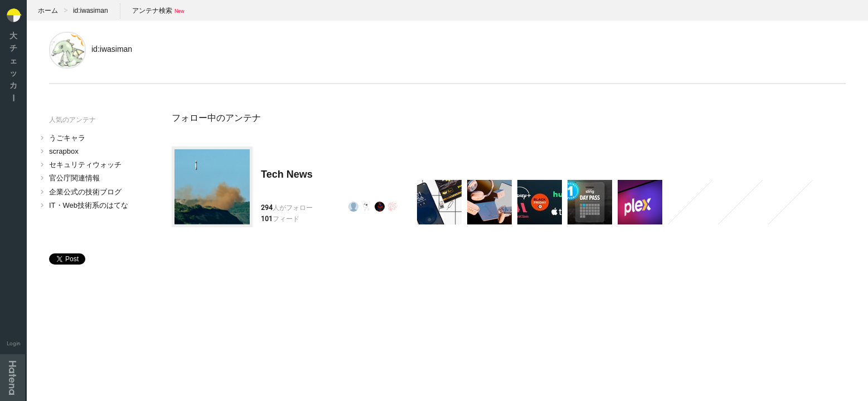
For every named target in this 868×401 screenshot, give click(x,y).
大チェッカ (13, 67)
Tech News (287, 174)
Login (14, 343)
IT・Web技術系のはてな (89, 205)
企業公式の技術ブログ (85, 192)
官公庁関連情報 (74, 178)
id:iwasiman (91, 11)
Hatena (13, 378)
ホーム (48, 11)
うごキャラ (67, 138)
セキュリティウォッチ (85, 165)
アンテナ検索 (152, 11)
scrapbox (64, 151)
